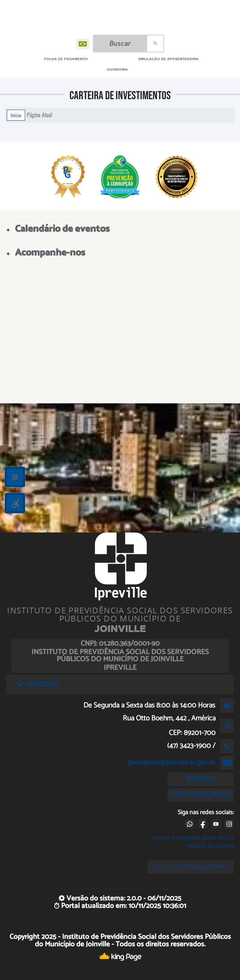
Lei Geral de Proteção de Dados (191, 867)
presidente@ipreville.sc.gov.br (172, 763)
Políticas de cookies (210, 846)
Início (16, 115)
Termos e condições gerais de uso (193, 838)
